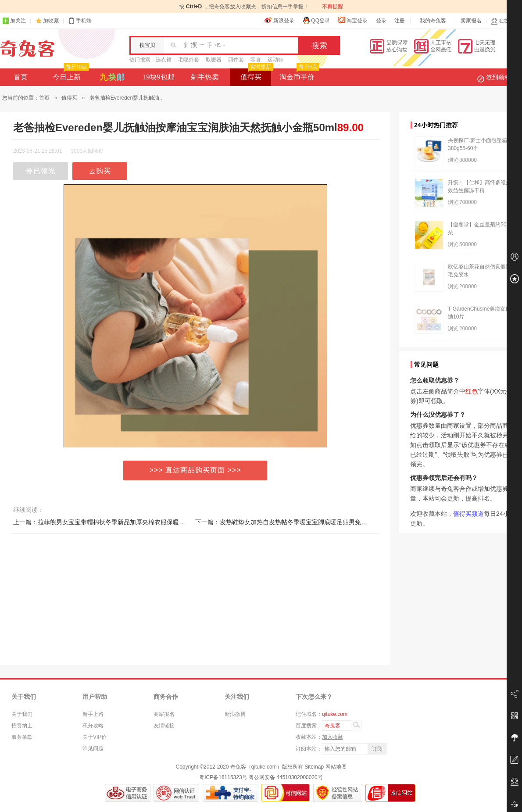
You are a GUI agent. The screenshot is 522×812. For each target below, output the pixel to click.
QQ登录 (316, 20)
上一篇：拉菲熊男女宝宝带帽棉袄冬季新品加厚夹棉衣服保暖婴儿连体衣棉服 (118, 522)
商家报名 (164, 714)
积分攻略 (93, 726)
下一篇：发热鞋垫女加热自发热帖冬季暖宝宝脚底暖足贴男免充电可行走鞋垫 (300, 522)
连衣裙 (164, 60)
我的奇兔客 (433, 21)
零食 (256, 60)
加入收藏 (333, 737)
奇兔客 (27, 49)
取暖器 (214, 60)
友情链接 (164, 726)
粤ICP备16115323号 (223, 777)
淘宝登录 (353, 20)
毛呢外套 (189, 60)
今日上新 (70, 75)
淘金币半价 (299, 75)
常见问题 (93, 748)
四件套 (236, 60)
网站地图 (336, 767)
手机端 (80, 21)
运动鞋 (275, 60)
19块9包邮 (159, 77)
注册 (400, 21)
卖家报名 (471, 21)
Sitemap (314, 767)
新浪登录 (279, 20)
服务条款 (22, 737)
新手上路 (93, 714)
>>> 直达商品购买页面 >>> (195, 470)
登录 (381, 21)
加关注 (14, 21)
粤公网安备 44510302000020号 (286, 777)
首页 (21, 77)
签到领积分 (498, 77)
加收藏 (51, 21)
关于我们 (22, 714)
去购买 (100, 171)
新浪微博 (235, 714)
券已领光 (41, 171)
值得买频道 (468, 514)
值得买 (256, 75)
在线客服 (505, 21)
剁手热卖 (205, 77)
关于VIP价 (95, 737)
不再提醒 (333, 7)
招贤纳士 (22, 726)
